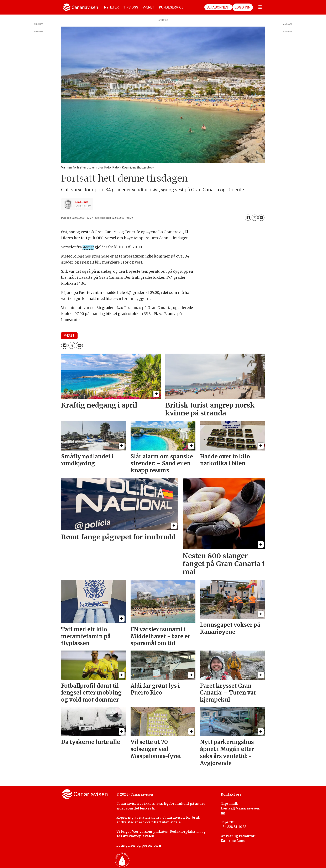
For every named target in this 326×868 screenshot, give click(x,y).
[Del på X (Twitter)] (255, 218)
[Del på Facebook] (248, 218)
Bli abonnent (218, 7)
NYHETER (111, 7)
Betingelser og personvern (139, 845)
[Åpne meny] (260, 7)
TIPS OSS (131, 7)
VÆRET (148, 7)
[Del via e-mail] (261, 218)
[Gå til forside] (80, 7)
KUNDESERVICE (171, 7)
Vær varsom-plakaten (150, 831)
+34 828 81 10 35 (234, 827)
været (69, 336)
